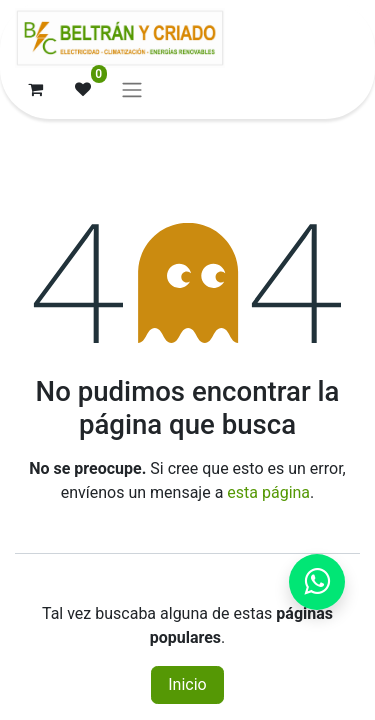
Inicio (187, 684)
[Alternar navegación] (132, 89)
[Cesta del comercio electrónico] (35, 89)
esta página (268, 492)
